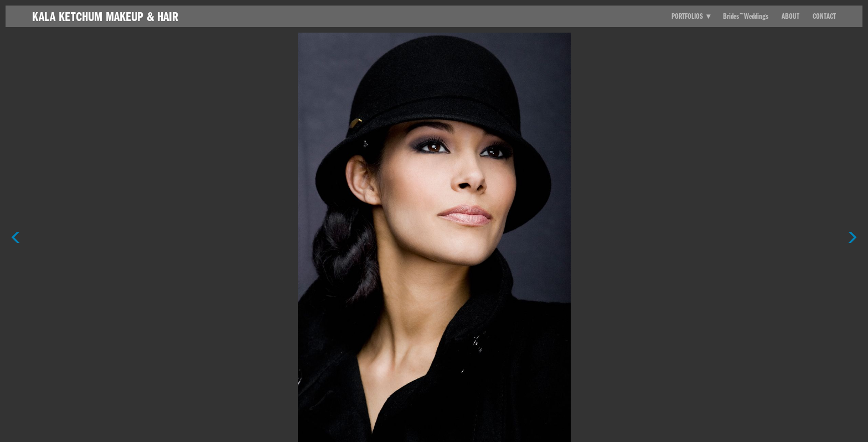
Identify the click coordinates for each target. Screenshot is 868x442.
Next (852, 218)
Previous (15, 218)
